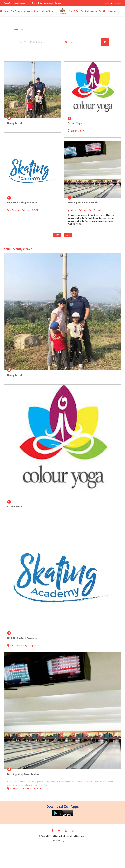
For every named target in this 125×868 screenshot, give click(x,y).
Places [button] (7, 11)
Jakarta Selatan (79, 210)
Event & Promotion (89, 11)
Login (108, 3)
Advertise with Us (35, 3)
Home (7, 30)
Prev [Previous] (57, 235)
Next (68, 235)
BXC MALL (36, 210)
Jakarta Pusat (78, 131)
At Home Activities (31, 11)
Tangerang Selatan (21, 210)
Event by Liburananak (108, 11)
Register (118, 3)
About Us (8, 3)
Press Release (19, 3)
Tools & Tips (74, 11)
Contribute (48, 3)
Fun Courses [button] (17, 11)
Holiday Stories (48, 11)
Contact (58, 3)
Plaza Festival (95, 210)
